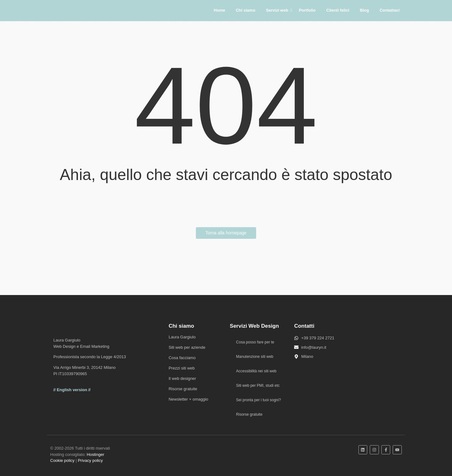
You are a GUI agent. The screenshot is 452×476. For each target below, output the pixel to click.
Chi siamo (245, 10)
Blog (365, 10)
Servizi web (278, 10)
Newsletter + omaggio (188, 399)
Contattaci (390, 10)
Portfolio (307, 10)
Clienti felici (338, 10)
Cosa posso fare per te (255, 342)
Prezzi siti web (182, 368)
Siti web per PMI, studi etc (258, 386)
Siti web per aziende (187, 347)
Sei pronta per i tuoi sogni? (258, 400)
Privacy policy (90, 460)
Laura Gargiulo (182, 337)
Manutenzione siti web (255, 357)
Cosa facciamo (182, 358)
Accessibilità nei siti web (256, 371)
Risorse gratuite (183, 389)
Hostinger (95, 454)
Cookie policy (62, 460)
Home (219, 10)
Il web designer (182, 378)
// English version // (72, 390)
